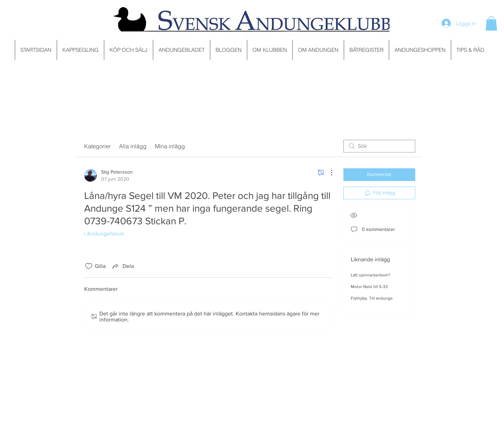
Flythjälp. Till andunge (372, 298)
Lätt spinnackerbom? (371, 275)
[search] (379, 146)
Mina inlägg (170, 146)
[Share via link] (123, 266)
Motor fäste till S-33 (369, 287)
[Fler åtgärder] (328, 173)
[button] (491, 23)
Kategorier (97, 146)
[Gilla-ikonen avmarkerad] (89, 266)
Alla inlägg (133, 146)
